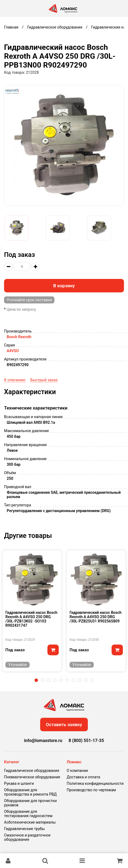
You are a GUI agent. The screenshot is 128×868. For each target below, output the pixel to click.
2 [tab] (42, 680)
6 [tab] (67, 680)
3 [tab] (49, 680)
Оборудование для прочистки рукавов (30, 803)
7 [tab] (73, 680)
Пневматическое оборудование (32, 777)
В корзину (64, 286)
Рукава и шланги (19, 783)
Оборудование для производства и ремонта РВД (30, 792)
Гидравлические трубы (24, 829)
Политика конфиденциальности (95, 783)
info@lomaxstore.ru (43, 741)
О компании (77, 771)
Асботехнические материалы (30, 822)
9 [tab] (86, 680)
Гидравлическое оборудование (32, 771)
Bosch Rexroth (19, 337)
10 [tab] (92, 680)
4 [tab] (55, 680)
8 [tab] (80, 680)
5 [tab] (61, 680)
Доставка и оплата (84, 777)
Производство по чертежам (91, 790)
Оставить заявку (64, 724)
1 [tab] (36, 680)
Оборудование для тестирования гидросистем (28, 814)
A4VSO (13, 351)
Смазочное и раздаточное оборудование (27, 837)
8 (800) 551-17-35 (86, 741)
